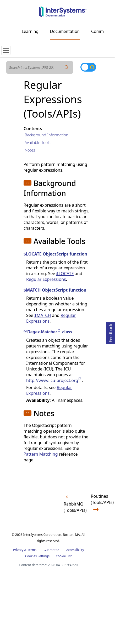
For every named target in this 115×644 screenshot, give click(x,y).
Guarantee (51, 550)
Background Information (46, 135)
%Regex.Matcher (42, 332)
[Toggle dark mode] (88, 67)
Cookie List (64, 556)
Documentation (65, 31)
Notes (30, 150)
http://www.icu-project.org (54, 380)
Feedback (111, 332)
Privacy (18, 550)
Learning (30, 31)
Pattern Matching (41, 454)
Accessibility (75, 550)
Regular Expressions (46, 279)
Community (102, 31)
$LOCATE (33, 254)
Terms (32, 550)
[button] (28, 183)
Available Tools (38, 142)
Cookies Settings (37, 556)
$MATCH (32, 290)
